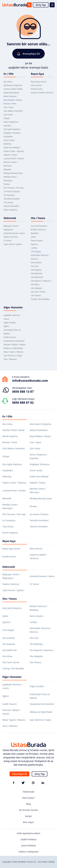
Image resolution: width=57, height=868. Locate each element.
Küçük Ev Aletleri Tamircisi (42, 93)
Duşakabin (8, 137)
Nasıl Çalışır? (28, 798)
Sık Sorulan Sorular (28, 810)
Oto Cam (35, 266)
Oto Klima (35, 284)
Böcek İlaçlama (10, 96)
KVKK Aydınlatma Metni (28, 833)
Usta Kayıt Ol (19, 774)
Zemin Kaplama (10, 210)
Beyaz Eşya (38, 74)
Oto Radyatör (37, 288)
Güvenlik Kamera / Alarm (14, 233)
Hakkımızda (28, 792)
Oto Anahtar (36, 263)
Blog (29, 804)
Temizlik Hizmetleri (12, 199)
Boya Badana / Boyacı (13, 100)
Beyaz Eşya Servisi (39, 82)
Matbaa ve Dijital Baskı (13, 348)
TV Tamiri (8, 241)
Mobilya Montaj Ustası (13, 173)
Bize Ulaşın (29, 822)
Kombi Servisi (37, 89)
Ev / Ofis (9, 74)
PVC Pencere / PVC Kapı (14, 188)
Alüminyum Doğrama (13, 85)
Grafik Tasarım (10, 337)
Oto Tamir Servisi (38, 292)
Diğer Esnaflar (10, 323)
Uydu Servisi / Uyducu (13, 244)
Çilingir (7, 118)
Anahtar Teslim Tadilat (13, 89)
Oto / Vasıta (38, 218)
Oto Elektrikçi (37, 273)
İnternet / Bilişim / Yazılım (15, 345)
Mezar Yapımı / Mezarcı (14, 352)
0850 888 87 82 (23, 403)
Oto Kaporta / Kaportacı (41, 281)
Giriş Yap (41, 5)
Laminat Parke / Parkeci (14, 159)
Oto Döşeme (36, 270)
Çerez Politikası (28, 846)
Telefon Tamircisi (11, 237)
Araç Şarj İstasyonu (39, 226)
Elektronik (10, 218)
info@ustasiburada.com (30, 381)
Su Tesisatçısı (9, 195)
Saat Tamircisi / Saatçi (13, 356)
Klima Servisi (36, 85)
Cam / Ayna (9, 107)
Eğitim (6, 326)
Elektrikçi (8, 144)
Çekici (34, 237)
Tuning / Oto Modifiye (40, 299)
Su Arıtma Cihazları (12, 191)
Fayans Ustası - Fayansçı (14, 151)
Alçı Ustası (8, 82)
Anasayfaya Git (29, 54)
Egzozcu (35, 244)
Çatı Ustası (8, 115)
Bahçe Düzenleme (11, 93)
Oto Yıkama (36, 295)
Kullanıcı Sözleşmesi (28, 852)
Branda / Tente (10, 104)
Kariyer (28, 816)
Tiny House (8, 202)
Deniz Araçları (37, 241)
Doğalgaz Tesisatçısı (12, 133)
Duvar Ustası (9, 140)
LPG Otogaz (36, 252)
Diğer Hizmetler (13, 307)
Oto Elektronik (37, 277)
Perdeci (7, 184)
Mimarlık (7, 169)
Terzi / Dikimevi (10, 359)
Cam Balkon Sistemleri (13, 111)
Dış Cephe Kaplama (12, 129)
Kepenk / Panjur (10, 155)
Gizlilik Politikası (28, 839)
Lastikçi (34, 248)
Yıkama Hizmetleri (11, 206)
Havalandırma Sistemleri (14, 341)
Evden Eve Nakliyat (12, 148)
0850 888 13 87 (23, 392)
